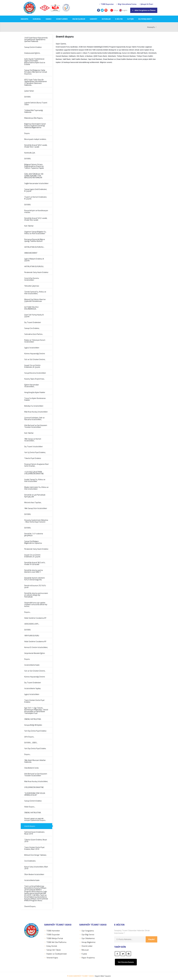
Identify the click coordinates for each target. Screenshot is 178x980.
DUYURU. (28, 159)
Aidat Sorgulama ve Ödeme (144, 10)
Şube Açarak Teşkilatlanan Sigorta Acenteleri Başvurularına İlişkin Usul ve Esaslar (35, 62)
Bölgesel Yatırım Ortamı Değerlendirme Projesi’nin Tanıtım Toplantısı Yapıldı (34, 166)
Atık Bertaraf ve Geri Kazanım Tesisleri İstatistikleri (36, 426)
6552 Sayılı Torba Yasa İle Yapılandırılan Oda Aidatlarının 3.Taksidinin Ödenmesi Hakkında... (36, 82)
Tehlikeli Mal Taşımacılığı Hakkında (34, 111)
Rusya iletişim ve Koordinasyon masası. (36, 211)
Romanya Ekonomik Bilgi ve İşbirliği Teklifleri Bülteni (35, 240)
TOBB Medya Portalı (53, 938)
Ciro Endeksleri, (30, 861)
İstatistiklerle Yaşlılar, (33, 688)
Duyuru (27, 133)
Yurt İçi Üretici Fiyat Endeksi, (35, 452)
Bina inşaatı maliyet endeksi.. (35, 139)
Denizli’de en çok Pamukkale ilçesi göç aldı (35, 496)
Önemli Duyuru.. (30, 906)
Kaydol (151, 939)
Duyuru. (27, 659)
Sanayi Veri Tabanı (52, 950)
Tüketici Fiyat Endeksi (33, 458)
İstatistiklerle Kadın (32, 665)
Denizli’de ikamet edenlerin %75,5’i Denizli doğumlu (35, 579)
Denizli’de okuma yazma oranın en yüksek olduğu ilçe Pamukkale (36, 595)
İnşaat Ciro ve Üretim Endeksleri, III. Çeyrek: (32, 366)
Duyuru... (28, 612)
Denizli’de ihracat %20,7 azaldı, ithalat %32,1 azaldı (36, 146)
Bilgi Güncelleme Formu (126, 4)
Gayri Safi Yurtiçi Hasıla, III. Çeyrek (34, 316)
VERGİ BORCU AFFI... (32, 624)
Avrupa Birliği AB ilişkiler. (33, 725)
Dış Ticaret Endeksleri (33, 322)
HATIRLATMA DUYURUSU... (34, 247)
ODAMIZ (49, 19)
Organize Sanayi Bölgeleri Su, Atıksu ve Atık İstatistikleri (35, 233)
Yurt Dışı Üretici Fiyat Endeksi (35, 731)
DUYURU (27, 97)
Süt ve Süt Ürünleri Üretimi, (35, 359)
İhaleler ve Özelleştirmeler (55, 954)
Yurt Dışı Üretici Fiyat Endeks (35, 748)
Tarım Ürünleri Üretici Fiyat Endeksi (34, 701)
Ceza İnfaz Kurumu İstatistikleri (32, 279)
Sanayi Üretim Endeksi (33, 47)
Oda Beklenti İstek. (32, 768)
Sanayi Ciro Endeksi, (32, 328)
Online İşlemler (79, 19)
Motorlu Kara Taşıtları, (33, 502)
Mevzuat (84, 950)
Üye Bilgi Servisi (87, 934)
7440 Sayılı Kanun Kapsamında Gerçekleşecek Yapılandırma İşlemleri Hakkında (36, 39)
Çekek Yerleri (29, 91)
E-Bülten (119, 19)
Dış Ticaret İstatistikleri (33, 447)
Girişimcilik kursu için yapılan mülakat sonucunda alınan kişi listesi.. (36, 604)
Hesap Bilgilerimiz (87, 942)
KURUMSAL (37, 19)
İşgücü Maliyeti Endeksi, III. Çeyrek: (34, 260)
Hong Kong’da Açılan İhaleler (35, 392)
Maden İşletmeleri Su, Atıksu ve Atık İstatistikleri (36, 488)
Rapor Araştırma (87, 958)
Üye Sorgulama (86, 931)
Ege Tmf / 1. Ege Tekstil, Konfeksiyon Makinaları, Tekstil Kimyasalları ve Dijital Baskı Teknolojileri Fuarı (36, 711)
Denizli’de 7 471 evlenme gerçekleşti (34, 535)
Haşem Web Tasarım (103, 976)
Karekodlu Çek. (30, 153)
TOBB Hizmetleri (52, 931)
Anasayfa (24, 19)
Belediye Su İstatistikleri (34, 406)
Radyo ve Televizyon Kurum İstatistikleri (35, 341)
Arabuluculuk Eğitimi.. (32, 53)
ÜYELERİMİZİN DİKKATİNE (34, 787)
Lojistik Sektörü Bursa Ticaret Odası (36, 104)
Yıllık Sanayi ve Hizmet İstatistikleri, (33, 440)
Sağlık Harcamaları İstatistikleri (36, 183)
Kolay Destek (51, 946)
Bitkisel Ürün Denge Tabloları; (35, 855)
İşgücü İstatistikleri (32, 348)
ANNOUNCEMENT (31, 253)
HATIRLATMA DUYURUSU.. (34, 266)
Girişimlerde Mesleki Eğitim (35, 653)
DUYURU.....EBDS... (31, 743)
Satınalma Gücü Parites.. (34, 334)
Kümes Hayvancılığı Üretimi (35, 354)
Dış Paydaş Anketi (145, 19)
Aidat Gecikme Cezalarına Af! (35, 618)
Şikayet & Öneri (146, 4)
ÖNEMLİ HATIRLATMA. (33, 719)
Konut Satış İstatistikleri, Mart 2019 (36, 868)
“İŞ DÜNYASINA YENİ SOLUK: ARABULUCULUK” (35, 794)
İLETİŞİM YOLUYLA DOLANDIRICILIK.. (31, 308)
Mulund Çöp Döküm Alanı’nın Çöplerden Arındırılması (35, 300)
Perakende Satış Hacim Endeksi (36, 272)
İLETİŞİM (130, 19)
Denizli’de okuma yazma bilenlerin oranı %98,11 (34, 571)
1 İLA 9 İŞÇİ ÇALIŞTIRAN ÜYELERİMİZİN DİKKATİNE (34, 473)
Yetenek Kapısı (51, 958)
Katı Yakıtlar (29, 226)
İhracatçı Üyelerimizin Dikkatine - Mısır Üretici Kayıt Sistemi (36, 521)
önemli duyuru (30, 826)
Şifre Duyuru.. (29, 737)
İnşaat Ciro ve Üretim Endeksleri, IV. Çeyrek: (32, 556)
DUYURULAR (106, 19)
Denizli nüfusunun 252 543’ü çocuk (35, 586)
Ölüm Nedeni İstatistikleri (34, 874)
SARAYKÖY (93, 19)
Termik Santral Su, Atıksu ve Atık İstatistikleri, (35, 293)
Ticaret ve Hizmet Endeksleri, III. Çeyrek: (36, 198)
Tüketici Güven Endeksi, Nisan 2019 (36, 841)
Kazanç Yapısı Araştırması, (34, 379)
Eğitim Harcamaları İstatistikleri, (32, 386)
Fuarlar (83, 954)
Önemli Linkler (86, 946)
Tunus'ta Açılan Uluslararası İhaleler (35, 399)
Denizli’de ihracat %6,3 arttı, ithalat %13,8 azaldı (35, 563)
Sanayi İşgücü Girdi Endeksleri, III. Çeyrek (36, 190)
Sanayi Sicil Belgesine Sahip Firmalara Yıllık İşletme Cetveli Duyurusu (36, 72)
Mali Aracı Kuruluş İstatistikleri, (36, 781)
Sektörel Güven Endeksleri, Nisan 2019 (34, 833)
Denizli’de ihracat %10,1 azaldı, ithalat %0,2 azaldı (36, 219)
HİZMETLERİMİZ (62, 19)
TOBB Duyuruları (106, 4)
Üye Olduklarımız (87, 938)
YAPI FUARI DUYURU (32, 636)
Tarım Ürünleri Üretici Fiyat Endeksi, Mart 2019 (34, 848)
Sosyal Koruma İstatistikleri (35, 373)
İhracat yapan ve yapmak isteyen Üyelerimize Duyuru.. (35, 819)
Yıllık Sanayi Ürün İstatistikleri (36, 508)
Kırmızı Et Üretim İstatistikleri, (36, 647)
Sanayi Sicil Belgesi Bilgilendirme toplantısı (33, 542)
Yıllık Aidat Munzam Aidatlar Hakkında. (35, 761)
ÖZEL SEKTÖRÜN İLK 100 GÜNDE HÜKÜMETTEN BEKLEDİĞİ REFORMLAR (34, 176)
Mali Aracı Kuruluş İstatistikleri (36, 412)
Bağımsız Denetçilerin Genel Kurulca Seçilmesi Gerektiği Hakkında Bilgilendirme (35, 126)
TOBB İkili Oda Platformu (55, 942)
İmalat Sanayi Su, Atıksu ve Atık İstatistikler (35, 480)
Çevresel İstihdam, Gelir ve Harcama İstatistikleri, (34, 419)
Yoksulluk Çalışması (32, 286)
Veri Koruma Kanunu (126, 962)
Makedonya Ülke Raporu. (34, 118)
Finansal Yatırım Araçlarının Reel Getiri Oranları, (36, 465)
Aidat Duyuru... (30, 807)
